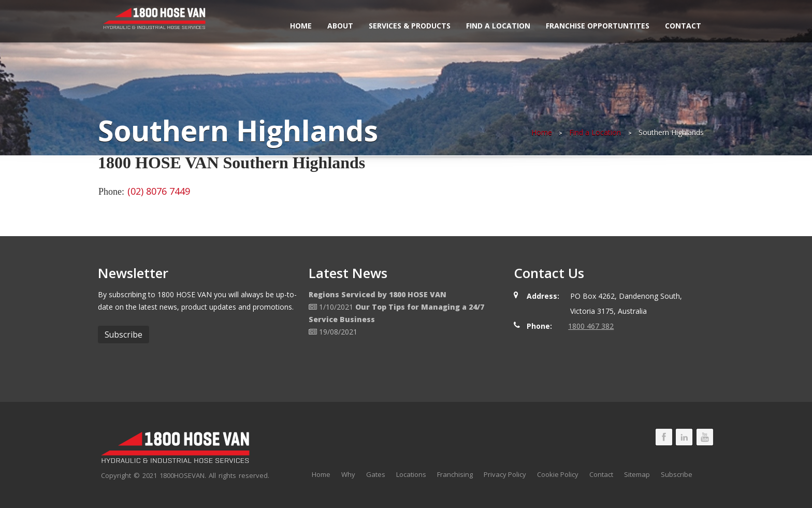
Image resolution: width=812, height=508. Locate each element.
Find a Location (498, 26)
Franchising (455, 474)
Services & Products (410, 26)
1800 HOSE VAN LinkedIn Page (684, 437)
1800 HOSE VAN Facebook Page (664, 437)
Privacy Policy (505, 474)
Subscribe (677, 474)
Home (301, 26)
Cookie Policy (558, 474)
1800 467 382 (591, 326)
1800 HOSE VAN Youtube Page (705, 437)
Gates (376, 474)
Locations (411, 474)
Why (348, 474)
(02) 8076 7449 (159, 191)
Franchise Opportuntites (598, 26)
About (340, 26)
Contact (683, 26)
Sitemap (637, 474)
